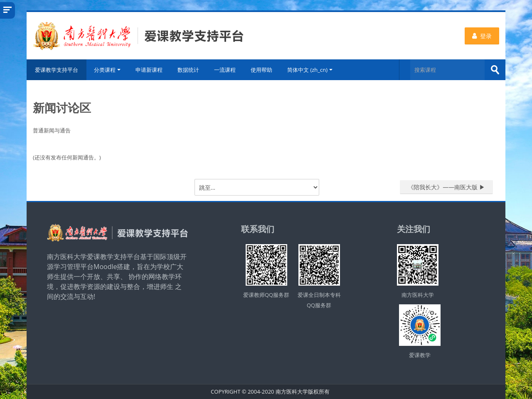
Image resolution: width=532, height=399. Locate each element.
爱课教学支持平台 (57, 70)
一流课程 (225, 70)
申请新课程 (149, 70)
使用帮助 (261, 70)
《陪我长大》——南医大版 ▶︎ (446, 187)
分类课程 (107, 70)
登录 (482, 36)
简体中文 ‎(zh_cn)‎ (310, 70)
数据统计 (188, 70)
